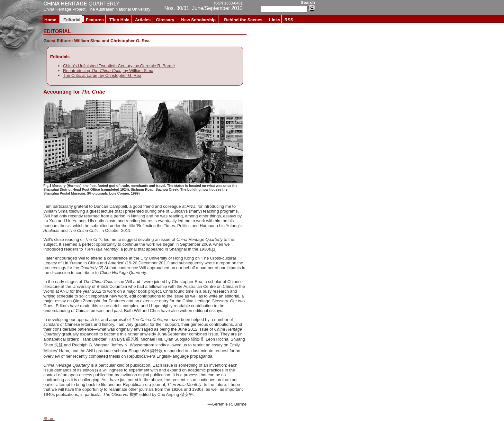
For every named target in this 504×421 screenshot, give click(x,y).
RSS (289, 20)
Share (49, 419)
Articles (143, 20)
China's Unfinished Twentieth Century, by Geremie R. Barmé (119, 66)
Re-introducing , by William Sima (108, 71)
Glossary (165, 20)
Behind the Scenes (243, 20)
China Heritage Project (64, 9)
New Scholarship (198, 20)
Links (275, 20)
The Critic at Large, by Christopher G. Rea (102, 75)
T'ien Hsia (119, 20)
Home (50, 20)
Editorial (72, 20)
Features (95, 20)
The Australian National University (119, 9)
